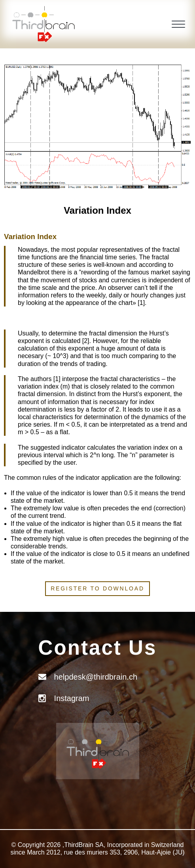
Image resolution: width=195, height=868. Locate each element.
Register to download (97, 588)
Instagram (72, 698)
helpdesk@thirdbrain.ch (96, 677)
